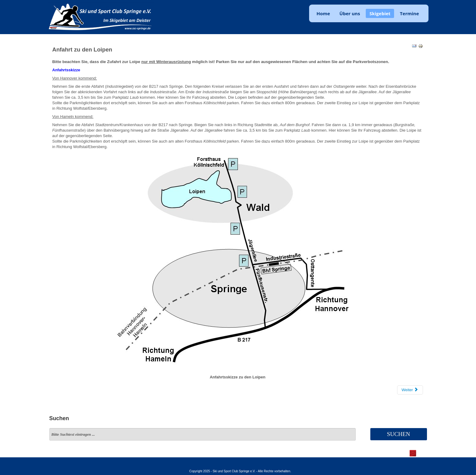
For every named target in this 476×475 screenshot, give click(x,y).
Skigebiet (380, 13)
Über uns (350, 13)
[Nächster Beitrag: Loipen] (410, 390)
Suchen (398, 434)
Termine (409, 13)
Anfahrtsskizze (66, 70)
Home (323, 13)
